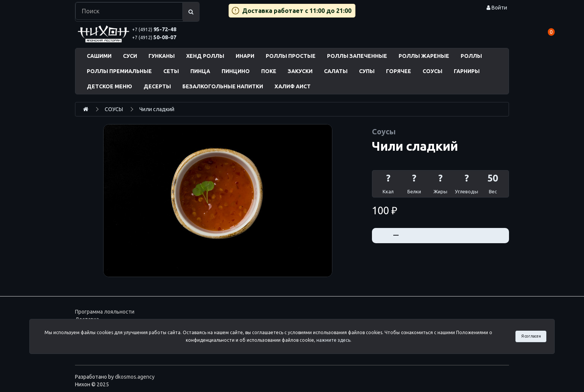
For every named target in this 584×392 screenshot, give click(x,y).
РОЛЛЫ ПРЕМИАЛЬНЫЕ (119, 71)
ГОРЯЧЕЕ (399, 71)
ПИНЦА (200, 71)
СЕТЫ (171, 71)
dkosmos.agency (135, 377)
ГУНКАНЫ (162, 56)
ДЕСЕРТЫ (157, 86)
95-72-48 (154, 29)
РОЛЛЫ (471, 56)
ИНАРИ (245, 56)
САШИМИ (99, 56)
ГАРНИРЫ (467, 71)
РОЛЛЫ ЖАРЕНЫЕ (424, 56)
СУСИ (130, 56)
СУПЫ (367, 71)
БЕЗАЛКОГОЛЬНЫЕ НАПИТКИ (223, 86)
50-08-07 (154, 37)
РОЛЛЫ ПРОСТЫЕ (291, 56)
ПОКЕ (269, 71)
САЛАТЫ (336, 71)
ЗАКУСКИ (300, 71)
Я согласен (531, 336)
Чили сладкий (157, 109)
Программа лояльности (105, 312)
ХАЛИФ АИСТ (293, 86)
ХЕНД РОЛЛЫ (205, 56)
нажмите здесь (333, 340)
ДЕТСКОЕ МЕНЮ (109, 86)
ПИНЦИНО (236, 71)
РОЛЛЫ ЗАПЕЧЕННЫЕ (357, 56)
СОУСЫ (432, 71)
